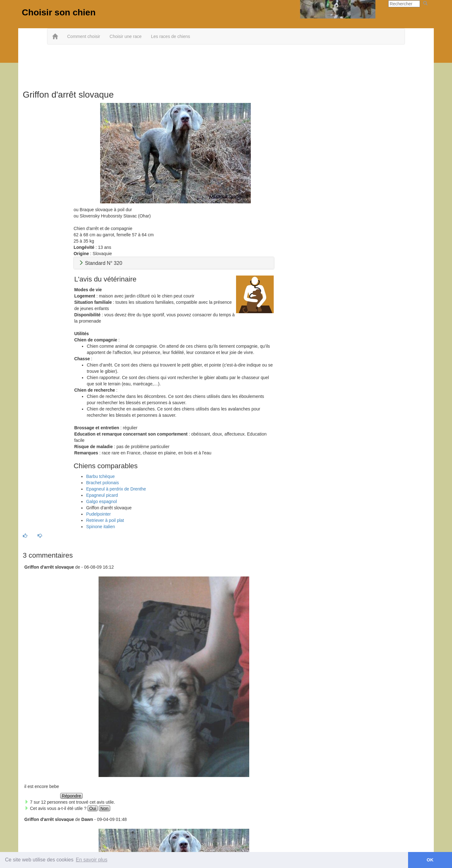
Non (105, 808)
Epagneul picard (102, 495)
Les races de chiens (171, 36)
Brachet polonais (102, 483)
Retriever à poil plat (105, 520)
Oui (93, 808)
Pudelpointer (98, 514)
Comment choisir (84, 36)
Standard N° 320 (100, 263)
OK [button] (430, 860)
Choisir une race (126, 36)
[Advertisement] (226, 65)
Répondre (72, 796)
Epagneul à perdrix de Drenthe (116, 489)
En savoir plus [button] (92, 860)
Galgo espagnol (101, 501)
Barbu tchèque (100, 476)
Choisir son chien (59, 12)
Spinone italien (100, 527)
